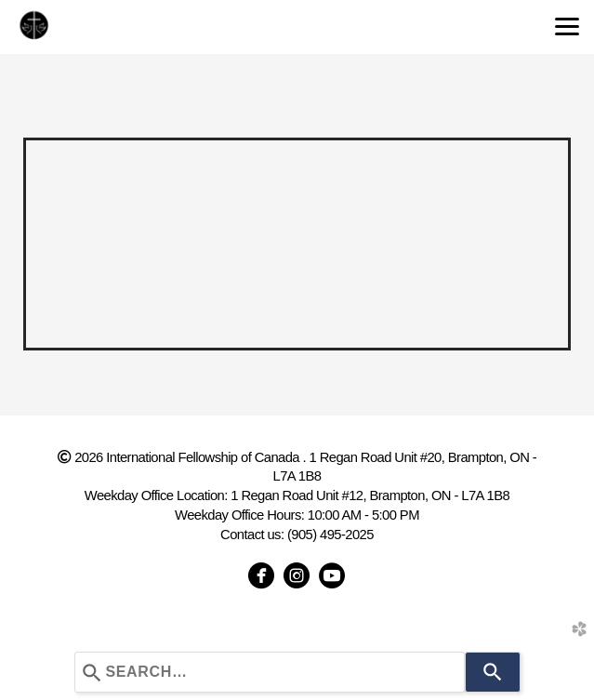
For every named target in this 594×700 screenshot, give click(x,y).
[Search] (493, 672)
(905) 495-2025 (330, 535)
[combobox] (270, 672)
